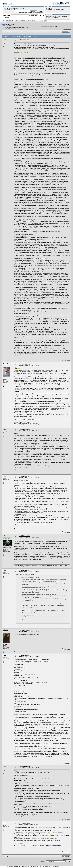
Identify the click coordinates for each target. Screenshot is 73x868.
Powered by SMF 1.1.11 (27, 867)
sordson (56, 17)
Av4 (23, 27)
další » (69, 29)
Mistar (27, 27)
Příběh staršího (13, 29)
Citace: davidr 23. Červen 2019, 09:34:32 (28, 576)
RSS (58, 867)
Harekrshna (6, 364)
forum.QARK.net (9, 24)
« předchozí (65, 29)
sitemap (55, 867)
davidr (5, 39)
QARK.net (18, 867)
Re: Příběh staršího (24, 364)
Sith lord (5, 630)
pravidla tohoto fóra (59, 9)
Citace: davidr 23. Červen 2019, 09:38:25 (25, 574)
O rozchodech (11, 27)
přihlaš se (14, 8)
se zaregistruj (21, 8)
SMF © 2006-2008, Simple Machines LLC (42, 867)
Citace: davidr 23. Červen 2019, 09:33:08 (30, 578)
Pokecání (8, 26)
